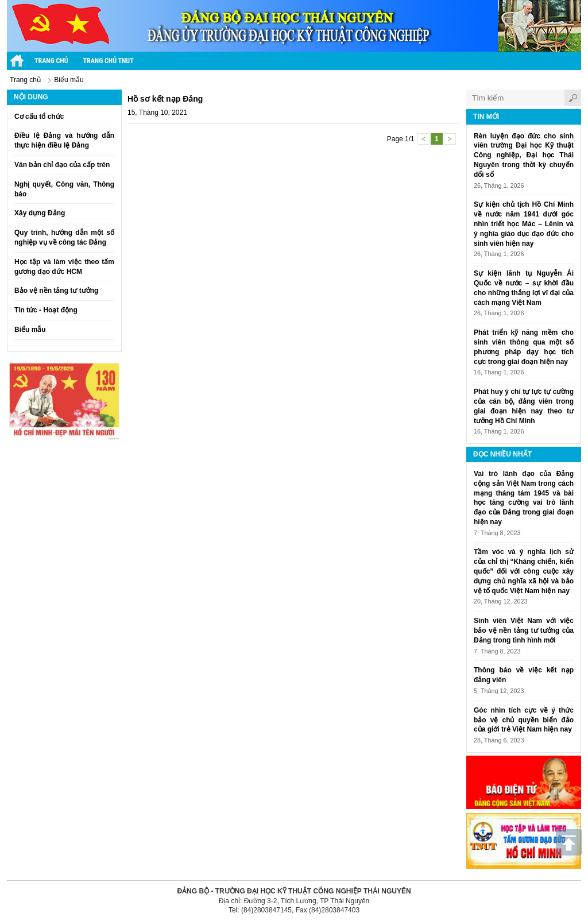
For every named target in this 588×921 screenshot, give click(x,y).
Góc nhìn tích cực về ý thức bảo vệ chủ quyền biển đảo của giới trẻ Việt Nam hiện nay (524, 720)
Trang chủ (25, 80)
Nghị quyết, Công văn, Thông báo (64, 189)
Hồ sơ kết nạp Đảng (165, 99)
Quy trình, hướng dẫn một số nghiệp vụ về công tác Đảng (64, 237)
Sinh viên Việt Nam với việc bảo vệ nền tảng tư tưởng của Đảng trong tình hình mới (524, 630)
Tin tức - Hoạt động (46, 310)
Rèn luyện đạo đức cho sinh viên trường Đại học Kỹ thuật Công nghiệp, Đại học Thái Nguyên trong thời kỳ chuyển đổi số (524, 155)
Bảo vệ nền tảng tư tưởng (56, 291)
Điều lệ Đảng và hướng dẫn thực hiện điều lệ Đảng (64, 140)
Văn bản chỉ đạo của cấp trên (62, 165)
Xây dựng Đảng (40, 213)
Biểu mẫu (69, 80)
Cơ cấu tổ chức (39, 117)
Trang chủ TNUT (109, 61)
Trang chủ (51, 61)
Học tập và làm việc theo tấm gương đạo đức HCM (64, 267)
